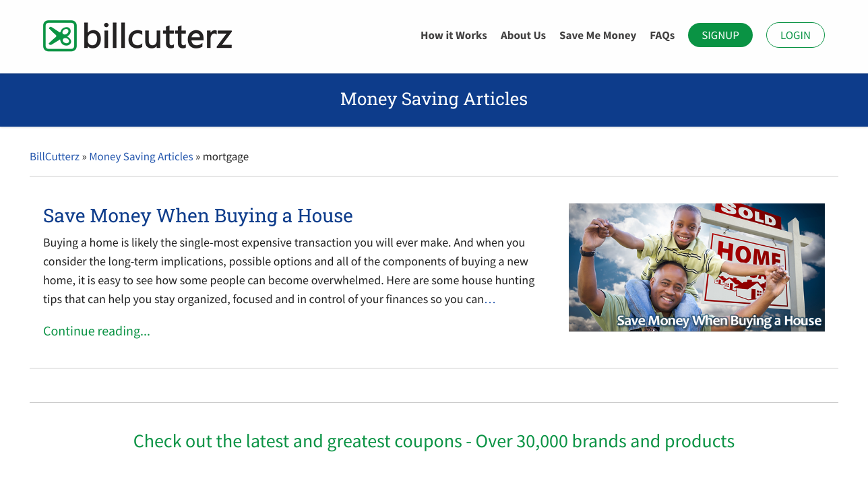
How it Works (454, 35)
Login (796, 35)
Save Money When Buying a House (198, 215)
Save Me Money (598, 35)
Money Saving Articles (141, 156)
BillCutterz (55, 156)
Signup (720, 35)
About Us (523, 35)
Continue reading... (97, 331)
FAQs (662, 35)
